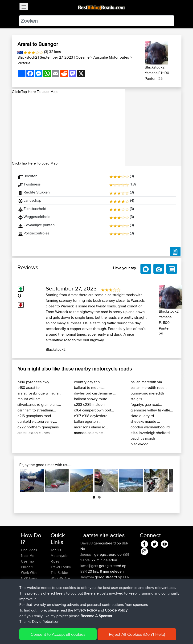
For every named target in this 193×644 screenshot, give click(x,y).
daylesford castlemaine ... (95, 393)
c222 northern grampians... (39, 427)
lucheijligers (90, 566)
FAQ (24, 606)
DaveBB (87, 543)
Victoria (24, 63)
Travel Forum (61, 567)
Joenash (87, 554)
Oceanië (83, 57)
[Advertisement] (68, 128)
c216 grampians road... (36, 416)
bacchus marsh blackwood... (143, 441)
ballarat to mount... (89, 388)
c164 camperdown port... (94, 410)
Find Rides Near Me (29, 553)
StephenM (89, 588)
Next (166, 480)
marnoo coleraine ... (90, 433)
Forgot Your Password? (30, 587)
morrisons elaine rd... (91, 427)
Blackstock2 (27, 57)
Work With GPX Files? (29, 575)
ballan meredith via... (148, 382)
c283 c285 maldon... (91, 405)
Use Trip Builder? (27, 564)
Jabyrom (88, 577)
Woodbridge (90, 594)
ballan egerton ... (88, 421)
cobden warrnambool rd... (152, 427)
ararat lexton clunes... (35, 433)
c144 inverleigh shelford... (152, 433)
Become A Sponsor (29, 598)
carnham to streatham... (37, 410)
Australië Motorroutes (111, 57)
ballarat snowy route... (92, 399)
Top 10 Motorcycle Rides (59, 556)
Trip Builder (59, 573)
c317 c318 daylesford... (92, 416)
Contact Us (59, 584)
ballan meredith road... (149, 388)
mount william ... (31, 399)
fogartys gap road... (146, 405)
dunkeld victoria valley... (37, 421)
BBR (125, 543)
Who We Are (60, 578)
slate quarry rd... (144, 416)
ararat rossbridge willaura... (39, 393)
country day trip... (88, 382)
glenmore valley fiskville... (152, 410)
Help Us (57, 590)
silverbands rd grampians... (39, 405)
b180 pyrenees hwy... (35, 382)
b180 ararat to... (30, 388)
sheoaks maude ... (145, 421)
